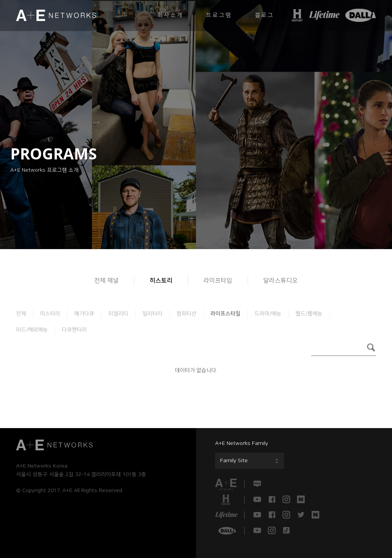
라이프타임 (218, 281)
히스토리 (161, 281)
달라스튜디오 (281, 281)
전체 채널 (106, 281)
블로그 (265, 15)
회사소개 (170, 15)
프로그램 (219, 15)
